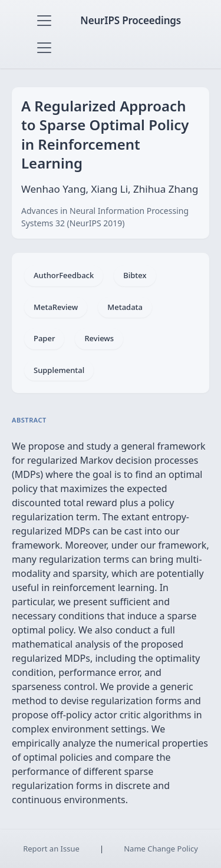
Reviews (99, 338)
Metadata (125, 307)
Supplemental (59, 370)
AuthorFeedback (64, 275)
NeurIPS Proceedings (131, 20)
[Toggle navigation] (44, 21)
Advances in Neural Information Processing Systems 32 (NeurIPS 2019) (105, 217)
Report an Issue (51, 849)
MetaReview (56, 307)
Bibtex (135, 275)
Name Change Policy (161, 849)
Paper (44, 338)
